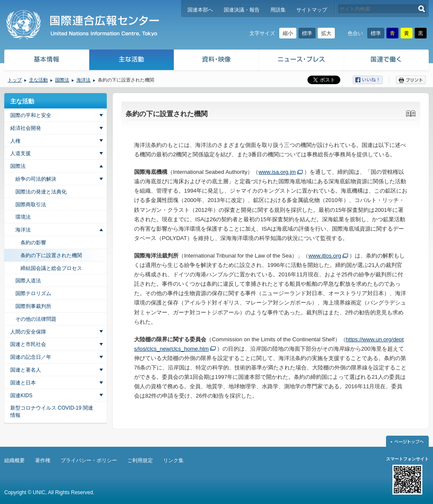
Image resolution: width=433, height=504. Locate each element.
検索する (422, 9)
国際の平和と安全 (31, 115)
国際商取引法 (31, 205)
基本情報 (46, 61)
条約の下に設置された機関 (51, 255)
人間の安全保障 (28, 332)
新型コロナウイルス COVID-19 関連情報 (52, 412)
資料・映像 (217, 61)
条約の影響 (33, 243)
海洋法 (83, 80)
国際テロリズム (33, 293)
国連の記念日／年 (31, 357)
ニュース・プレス (302, 61)
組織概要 (15, 460)
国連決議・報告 (242, 10)
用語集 (278, 10)
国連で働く (387, 61)
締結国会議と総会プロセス (51, 268)
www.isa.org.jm (277, 172)
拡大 (326, 33)
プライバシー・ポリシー (89, 460)
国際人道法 (28, 281)
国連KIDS (21, 396)
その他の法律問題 (36, 319)
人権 (15, 141)
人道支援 (20, 153)
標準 (307, 33)
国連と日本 (23, 383)
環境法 (23, 217)
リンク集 (173, 460)
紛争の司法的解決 (36, 179)
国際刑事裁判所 (33, 306)
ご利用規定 (140, 460)
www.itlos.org (325, 256)
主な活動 (132, 61)
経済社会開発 (26, 128)
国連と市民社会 (28, 344)
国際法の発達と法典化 (41, 192)
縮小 (288, 33)
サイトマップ (312, 10)
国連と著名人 (26, 370)
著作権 (43, 460)
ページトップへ (407, 441)
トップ (15, 80)
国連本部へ (200, 10)
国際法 (62, 80)
